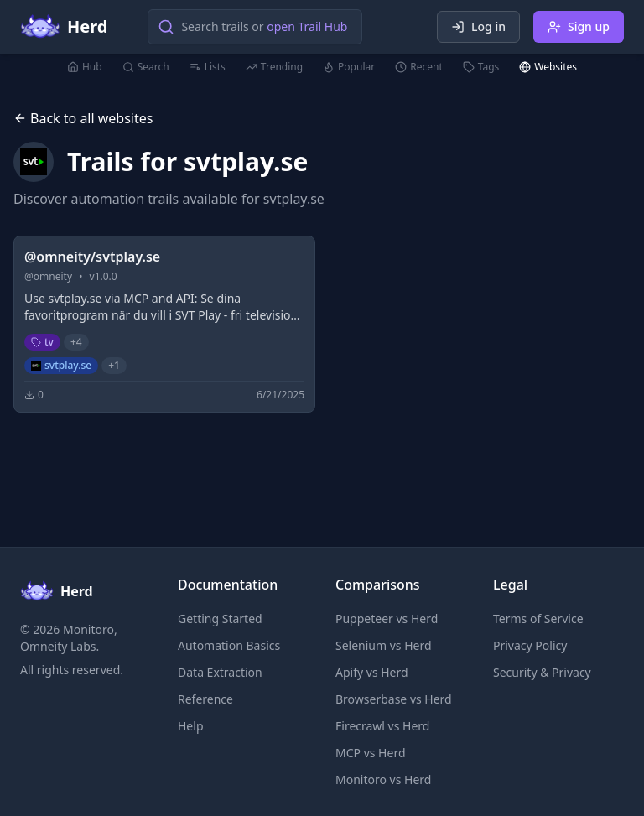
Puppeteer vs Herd (387, 618)
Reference (205, 699)
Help (191, 726)
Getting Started (220, 618)
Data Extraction (220, 672)
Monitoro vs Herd (383, 780)
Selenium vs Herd (384, 645)
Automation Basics (229, 645)
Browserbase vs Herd (394, 699)
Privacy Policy (530, 645)
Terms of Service (538, 618)
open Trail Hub (307, 26)
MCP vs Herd (371, 753)
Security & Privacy (542, 672)
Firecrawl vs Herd (382, 726)
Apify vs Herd (372, 672)
